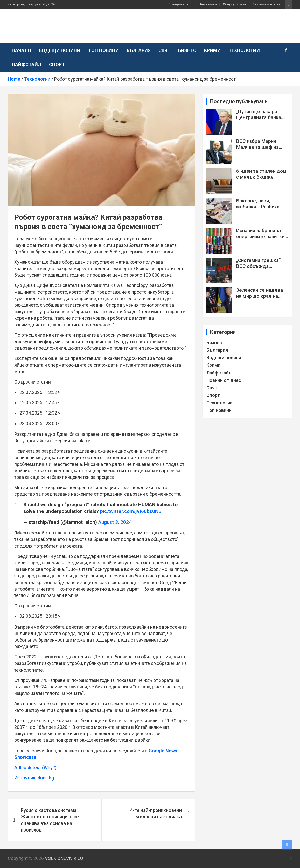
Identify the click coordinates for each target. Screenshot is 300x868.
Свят (164, 50)
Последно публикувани (239, 101)
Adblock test (28, 767)
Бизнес (187, 50)
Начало (21, 50)
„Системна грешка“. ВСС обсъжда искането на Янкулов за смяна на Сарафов (261, 269)
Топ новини (103, 50)
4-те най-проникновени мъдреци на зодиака (156, 813)
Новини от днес (224, 380)
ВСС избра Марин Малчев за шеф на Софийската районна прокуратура (260, 150)
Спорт (57, 65)
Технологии (244, 50)
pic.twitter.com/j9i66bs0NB (131, 511)
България (139, 50)
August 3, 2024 (115, 522)
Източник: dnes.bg (34, 778)
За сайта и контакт (267, 4)
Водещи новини (60, 50)
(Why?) (49, 767)
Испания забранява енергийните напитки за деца (260, 236)
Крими (212, 50)
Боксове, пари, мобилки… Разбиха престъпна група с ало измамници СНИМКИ (262, 209)
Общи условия (235, 4)
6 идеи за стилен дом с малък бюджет (261, 174)
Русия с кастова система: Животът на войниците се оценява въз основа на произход (50, 820)
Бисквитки (208, 4)
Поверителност (181, 4)
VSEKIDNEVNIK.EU (52, 23)
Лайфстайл (26, 65)
